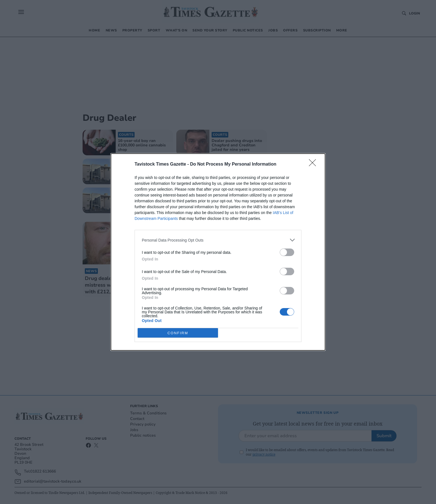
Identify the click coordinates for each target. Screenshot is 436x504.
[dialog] (218, 252)
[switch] (287, 252)
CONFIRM (178, 333)
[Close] (314, 164)
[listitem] (218, 240)
